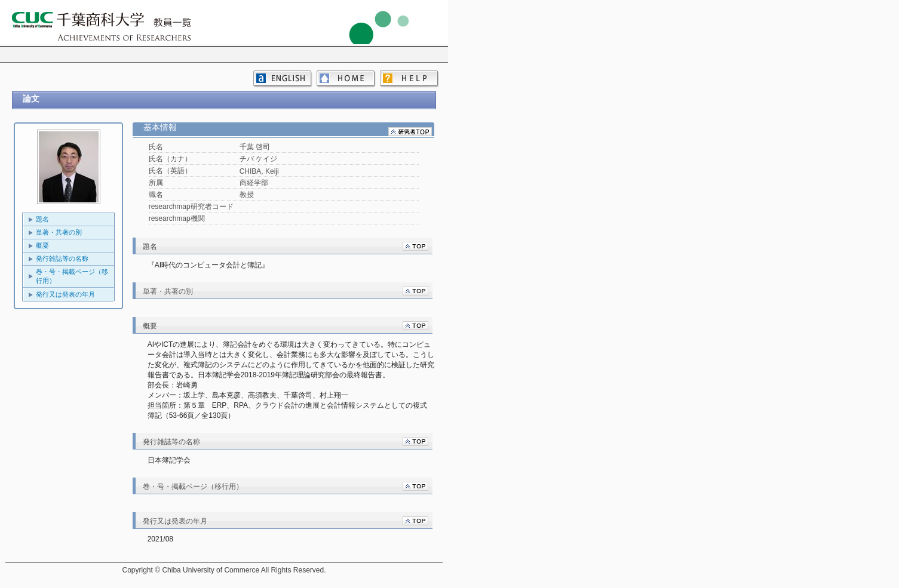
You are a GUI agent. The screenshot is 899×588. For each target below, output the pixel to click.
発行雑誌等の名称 (62, 258)
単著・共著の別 (59, 232)
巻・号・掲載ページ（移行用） (72, 276)
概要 (42, 245)
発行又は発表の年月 (65, 294)
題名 (42, 219)
